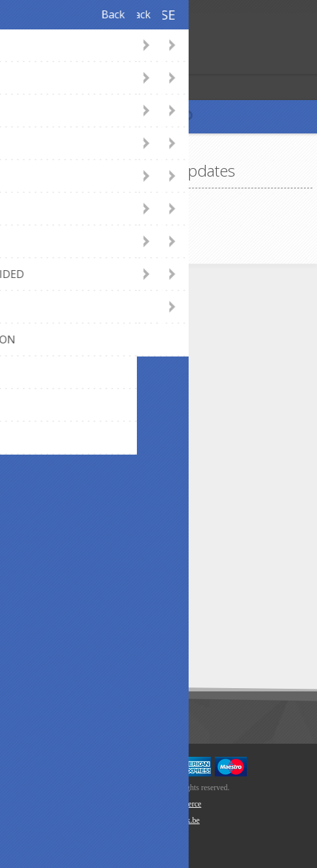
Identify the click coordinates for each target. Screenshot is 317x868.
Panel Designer (70, 407)
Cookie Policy (66, 556)
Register (13, 62)
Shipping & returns (77, 450)
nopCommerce (178, 804)
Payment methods (77, 428)
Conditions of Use (76, 577)
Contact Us (62, 322)
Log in (38, 62)
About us (57, 471)
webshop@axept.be (80, 344)
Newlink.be (181, 820)
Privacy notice (67, 534)
